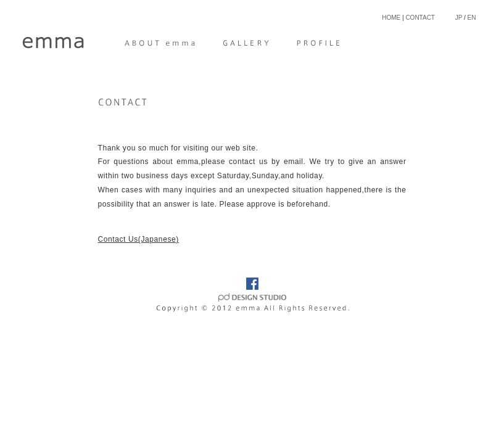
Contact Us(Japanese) (138, 239)
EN (472, 18)
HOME (391, 18)
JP (459, 18)
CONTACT (420, 18)
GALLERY (246, 43)
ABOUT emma (161, 43)
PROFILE (313, 43)
